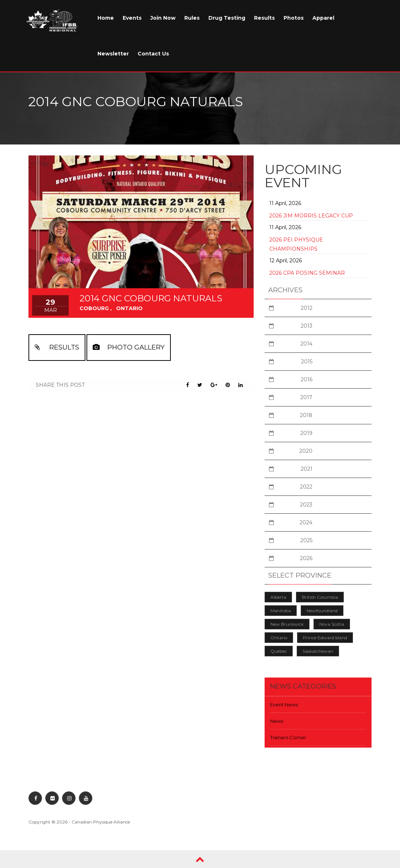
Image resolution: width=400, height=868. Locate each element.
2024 (306, 522)
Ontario (279, 638)
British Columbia (320, 597)
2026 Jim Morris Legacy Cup (311, 216)
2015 (307, 362)
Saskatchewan (318, 651)
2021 (307, 469)
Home (106, 18)
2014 (306, 344)
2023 (306, 505)
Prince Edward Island (325, 638)
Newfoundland (322, 611)
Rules (192, 18)
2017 (306, 397)
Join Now (163, 18)
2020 (306, 451)
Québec (279, 651)
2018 (306, 415)
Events (132, 18)
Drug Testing (227, 18)
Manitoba (281, 611)
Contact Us (153, 54)
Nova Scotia (332, 624)
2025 (306, 540)
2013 (307, 326)
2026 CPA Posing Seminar (307, 273)
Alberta (278, 597)
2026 (306, 558)
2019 (306, 433)
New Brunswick (287, 624)
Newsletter (113, 54)
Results (264, 18)
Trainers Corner (288, 737)
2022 (306, 487)
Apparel (323, 18)
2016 (307, 379)
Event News (284, 705)
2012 (307, 308)
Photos (294, 18)
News (277, 721)
